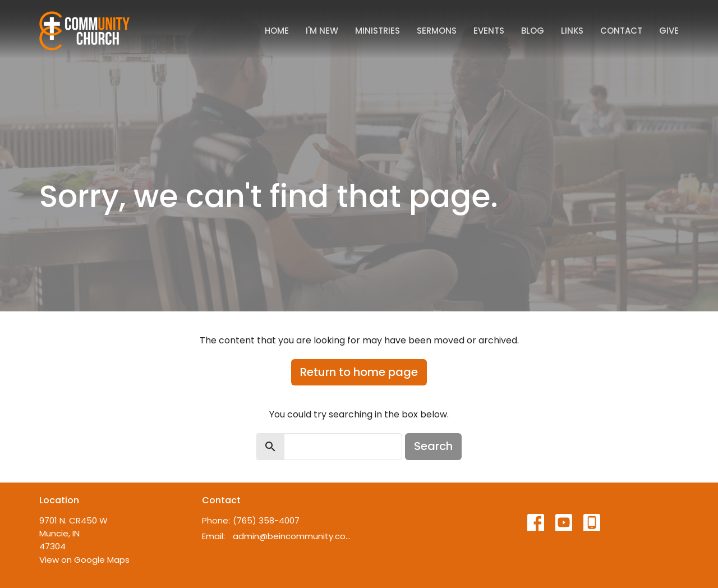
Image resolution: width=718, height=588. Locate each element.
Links (572, 31)
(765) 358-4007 (266, 520)
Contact (621, 31)
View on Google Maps (84, 560)
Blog (533, 31)
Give (669, 31)
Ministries (378, 31)
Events (489, 31)
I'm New (322, 31)
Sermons (437, 31)
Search (433, 446)
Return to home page (359, 372)
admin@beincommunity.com (293, 536)
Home (277, 31)
